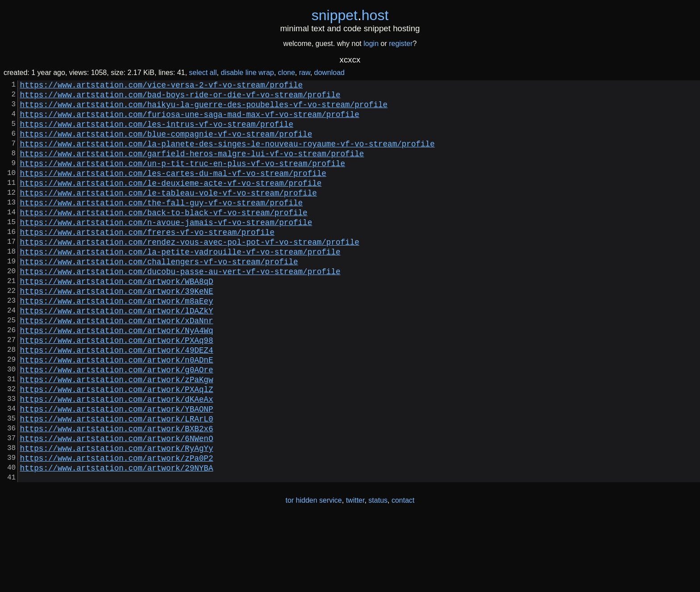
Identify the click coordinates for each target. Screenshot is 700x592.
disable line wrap (248, 73)
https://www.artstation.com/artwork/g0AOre (117, 423)
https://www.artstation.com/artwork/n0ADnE (117, 411)
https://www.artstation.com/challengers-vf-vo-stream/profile (159, 295)
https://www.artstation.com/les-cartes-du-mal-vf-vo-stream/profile (173, 191)
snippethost (350, 15)
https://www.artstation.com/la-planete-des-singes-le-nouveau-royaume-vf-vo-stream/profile (227, 156)
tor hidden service (313, 573)
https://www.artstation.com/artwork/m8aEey (117, 342)
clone (287, 73)
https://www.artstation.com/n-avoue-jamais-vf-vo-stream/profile (166, 249)
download (330, 73)
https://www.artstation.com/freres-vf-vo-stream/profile (147, 260)
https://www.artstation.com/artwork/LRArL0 (117, 481)
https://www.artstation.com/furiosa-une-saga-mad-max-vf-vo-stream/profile (190, 121)
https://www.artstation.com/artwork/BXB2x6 (117, 492)
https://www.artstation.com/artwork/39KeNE (117, 330)
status (378, 573)
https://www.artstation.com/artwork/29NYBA (117, 539)
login (371, 44)
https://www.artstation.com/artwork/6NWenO (117, 504)
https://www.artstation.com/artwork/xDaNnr (117, 365)
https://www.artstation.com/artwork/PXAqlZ (117, 446)
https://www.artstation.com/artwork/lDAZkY (117, 353)
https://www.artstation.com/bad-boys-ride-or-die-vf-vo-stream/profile (180, 98)
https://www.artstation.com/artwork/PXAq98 (117, 388)
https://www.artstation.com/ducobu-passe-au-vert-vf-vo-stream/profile (180, 307)
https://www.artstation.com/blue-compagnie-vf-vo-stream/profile (166, 144)
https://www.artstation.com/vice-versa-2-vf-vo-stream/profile (161, 86)
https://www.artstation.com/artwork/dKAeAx (117, 458)
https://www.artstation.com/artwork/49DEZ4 (117, 400)
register (401, 44)
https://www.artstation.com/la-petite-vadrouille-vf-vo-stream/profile (180, 283)
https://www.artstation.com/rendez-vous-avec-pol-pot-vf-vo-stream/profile (190, 272)
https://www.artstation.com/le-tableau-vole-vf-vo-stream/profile (169, 214)
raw (305, 73)
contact (403, 573)
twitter (355, 573)
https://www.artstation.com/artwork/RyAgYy (117, 516)
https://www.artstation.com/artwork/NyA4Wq (117, 376)
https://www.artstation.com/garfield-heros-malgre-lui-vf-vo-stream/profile (192, 167)
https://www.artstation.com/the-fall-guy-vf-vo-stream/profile (161, 225)
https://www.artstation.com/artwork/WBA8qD (117, 318)
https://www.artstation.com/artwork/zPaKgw (117, 434)
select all (203, 73)
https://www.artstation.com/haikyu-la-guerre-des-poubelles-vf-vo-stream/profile (204, 109)
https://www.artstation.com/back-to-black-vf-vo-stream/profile (164, 237)
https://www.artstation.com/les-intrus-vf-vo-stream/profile (157, 133)
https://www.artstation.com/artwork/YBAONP (117, 469)
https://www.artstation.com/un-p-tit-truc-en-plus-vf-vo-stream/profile (183, 179)
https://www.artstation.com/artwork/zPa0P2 (117, 527)
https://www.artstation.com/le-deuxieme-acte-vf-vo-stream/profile (171, 202)
